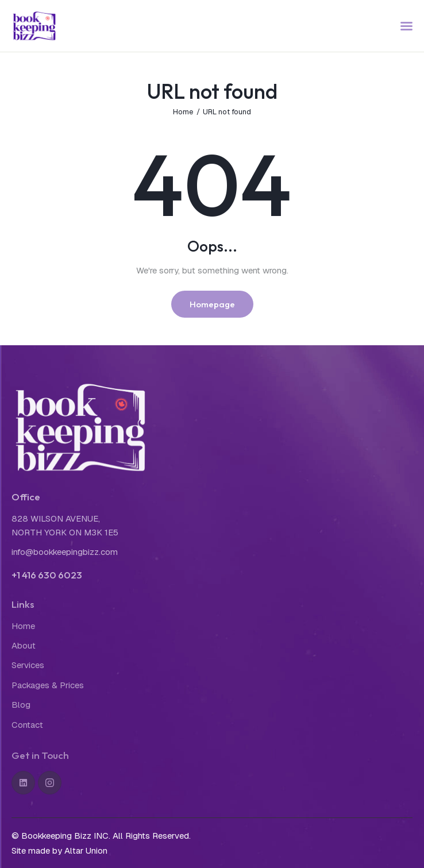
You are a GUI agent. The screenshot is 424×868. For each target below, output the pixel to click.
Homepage (212, 304)
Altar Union (86, 850)
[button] (406, 26)
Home (183, 112)
